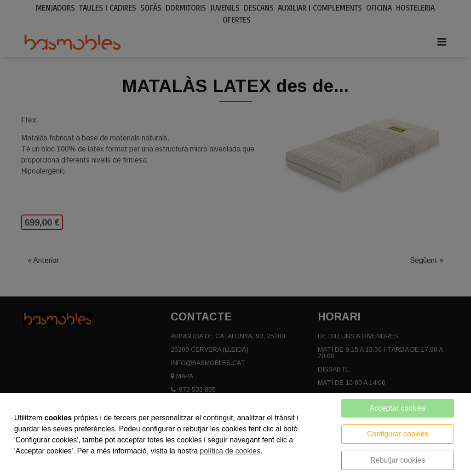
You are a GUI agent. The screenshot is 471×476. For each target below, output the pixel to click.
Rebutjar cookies (398, 460)
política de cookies (230, 451)
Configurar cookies (398, 434)
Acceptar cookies (398, 408)
